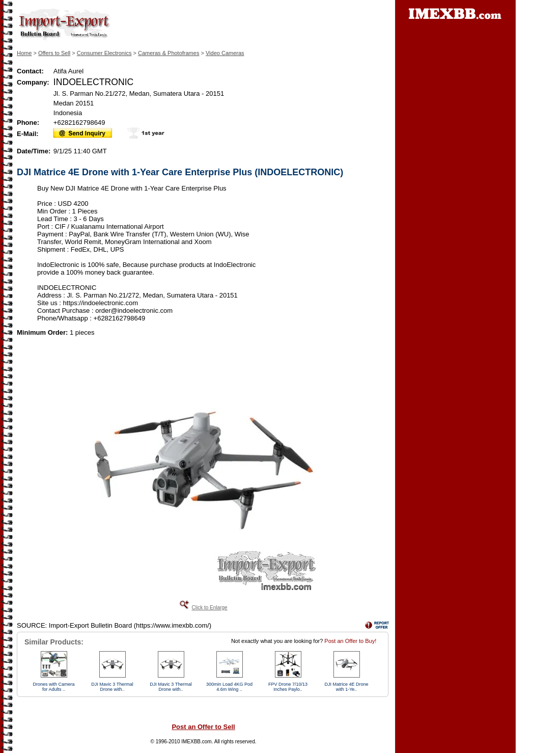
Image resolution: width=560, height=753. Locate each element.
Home (24, 53)
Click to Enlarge (209, 608)
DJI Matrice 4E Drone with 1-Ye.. (346, 687)
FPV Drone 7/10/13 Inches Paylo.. (288, 687)
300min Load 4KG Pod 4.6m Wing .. (229, 687)
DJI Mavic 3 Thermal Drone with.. (112, 687)
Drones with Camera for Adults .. (53, 687)
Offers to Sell (54, 53)
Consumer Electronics (104, 53)
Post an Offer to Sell (203, 727)
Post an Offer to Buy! (350, 641)
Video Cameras (225, 53)
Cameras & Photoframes (169, 53)
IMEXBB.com (196, 742)
